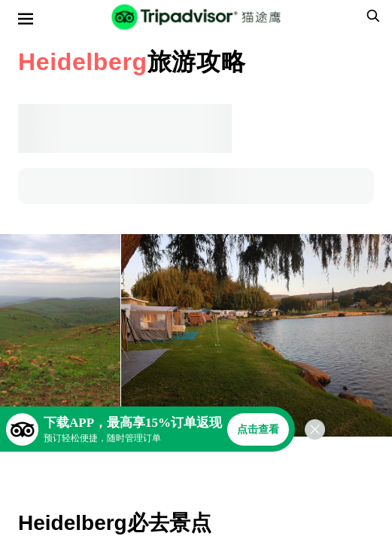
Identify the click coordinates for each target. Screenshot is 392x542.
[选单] (26, 19)
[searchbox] (371, 16)
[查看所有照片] (60, 335)
